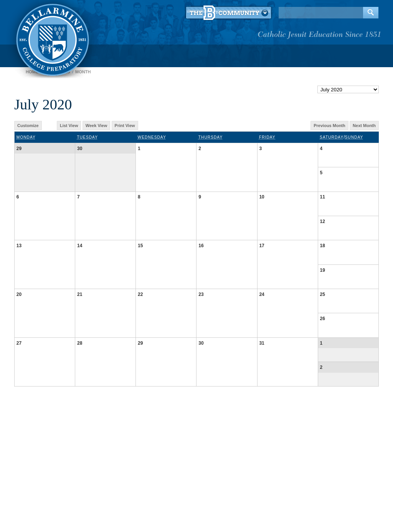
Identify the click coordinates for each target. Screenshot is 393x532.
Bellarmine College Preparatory (52, 38)
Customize (28, 126)
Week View (96, 126)
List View (69, 126)
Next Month (364, 126)
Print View (125, 126)
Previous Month (329, 126)
